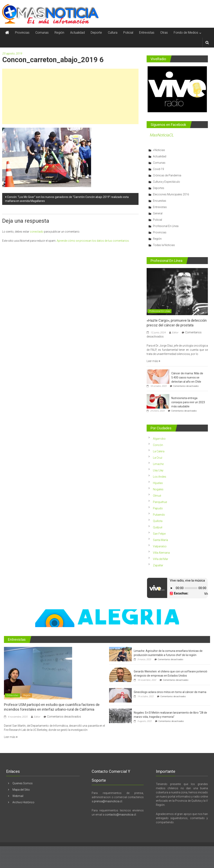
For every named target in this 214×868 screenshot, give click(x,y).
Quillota (158, 521)
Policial (128, 33)
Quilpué (158, 527)
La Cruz (158, 458)
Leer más (153, 361)
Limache (158, 464)
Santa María (160, 540)
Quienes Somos (23, 783)
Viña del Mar (161, 559)
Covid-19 (158, 169)
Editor (175, 333)
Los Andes (160, 477)
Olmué (157, 496)
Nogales (158, 489)
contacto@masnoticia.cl (120, 815)
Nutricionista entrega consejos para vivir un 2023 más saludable (188, 402)
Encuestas (160, 201)
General (158, 213)
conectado (37, 232)
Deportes (159, 188)
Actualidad (77, 33)
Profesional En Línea (166, 226)
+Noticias (159, 150)
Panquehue (160, 502)
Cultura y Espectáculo (166, 182)
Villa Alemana (161, 553)
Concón (158, 445)
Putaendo (159, 515)
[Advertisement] (70, 96)
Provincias (22, 33)
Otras (164, 33)
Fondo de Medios (186, 33)
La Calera (159, 451)
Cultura (113, 33)
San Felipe (159, 534)
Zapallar (158, 565)
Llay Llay (158, 470)
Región (59, 33)
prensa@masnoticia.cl (108, 801)
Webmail (18, 796)
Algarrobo (159, 439)
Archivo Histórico (23, 802)
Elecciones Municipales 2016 (171, 194)
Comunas (42, 33)
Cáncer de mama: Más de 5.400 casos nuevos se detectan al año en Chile (187, 377)
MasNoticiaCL (162, 135)
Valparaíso (160, 546)
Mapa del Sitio (21, 790)
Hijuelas (158, 483)
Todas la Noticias (164, 245)
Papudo (158, 508)
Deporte (96, 33)
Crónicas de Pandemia (167, 175)
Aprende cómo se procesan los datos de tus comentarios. (93, 241)
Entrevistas (147, 33)
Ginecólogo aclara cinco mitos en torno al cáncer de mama (170, 692)
